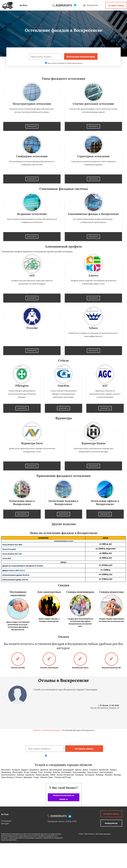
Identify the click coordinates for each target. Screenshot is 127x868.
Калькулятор (90, 5)
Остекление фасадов (51, 730)
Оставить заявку (116, 5)
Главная (36, 730)
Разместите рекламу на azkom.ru (64, 797)
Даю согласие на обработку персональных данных (64, 63)
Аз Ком (5, 814)
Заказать (32, 126)
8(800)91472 (64, 5)
